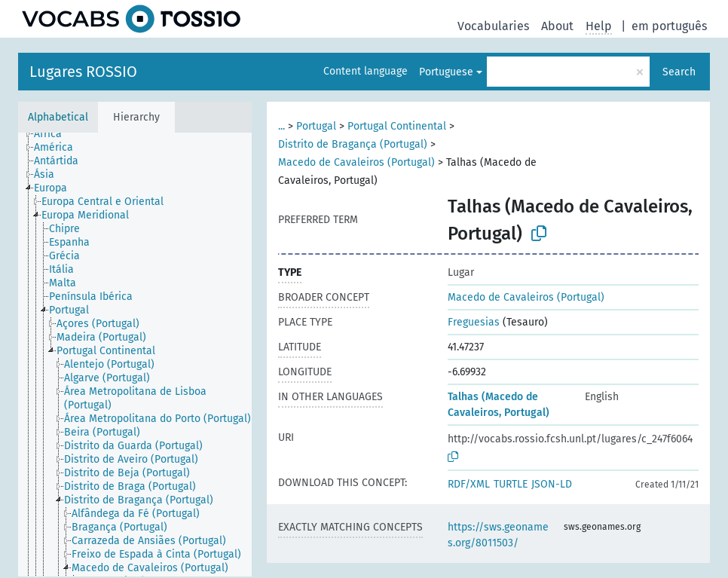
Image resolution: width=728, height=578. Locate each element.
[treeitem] (54, 134)
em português (669, 26)
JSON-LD (552, 484)
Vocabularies (493, 26)
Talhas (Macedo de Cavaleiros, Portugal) (499, 405)
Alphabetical (58, 117)
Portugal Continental (397, 126)
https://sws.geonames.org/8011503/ (498, 535)
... (281, 126)
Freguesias (474, 322)
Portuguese (446, 72)
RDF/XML (469, 484)
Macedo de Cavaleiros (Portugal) (356, 162)
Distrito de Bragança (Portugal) (353, 144)
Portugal (316, 126)
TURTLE (511, 484)
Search (679, 72)
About (557, 26)
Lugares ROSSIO (83, 72)
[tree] (135, 355)
